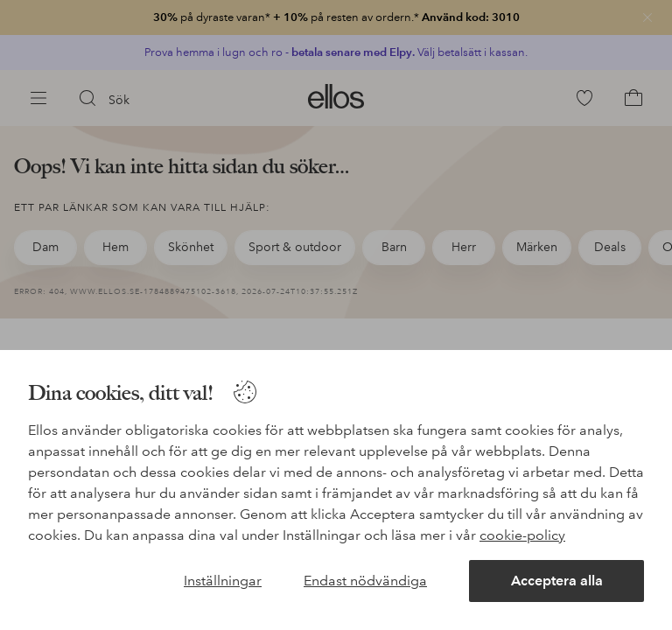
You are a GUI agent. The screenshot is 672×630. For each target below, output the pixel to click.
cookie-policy (522, 535)
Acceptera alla (557, 581)
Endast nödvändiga (365, 581)
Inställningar (223, 581)
